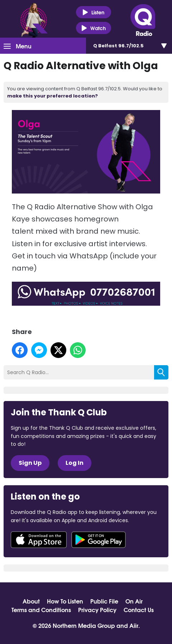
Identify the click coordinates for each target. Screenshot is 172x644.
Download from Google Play (99, 540)
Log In (75, 463)
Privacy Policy (97, 610)
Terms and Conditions (41, 610)
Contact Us (139, 610)
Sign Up (30, 463)
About (31, 601)
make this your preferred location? (52, 96)
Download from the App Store (39, 540)
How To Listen (65, 601)
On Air (134, 601)
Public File (104, 601)
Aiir (134, 625)
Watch (94, 28)
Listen (93, 12)
